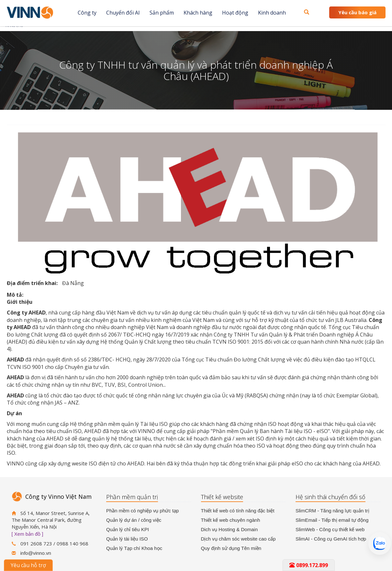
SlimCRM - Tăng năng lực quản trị (332, 511)
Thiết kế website (222, 497)
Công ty (87, 13)
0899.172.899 (309, 565)
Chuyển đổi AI (123, 13)
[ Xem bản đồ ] (28, 534)
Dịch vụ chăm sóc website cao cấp (238, 539)
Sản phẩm (162, 13)
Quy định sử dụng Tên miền (231, 548)
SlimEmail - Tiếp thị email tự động (332, 520)
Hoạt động (235, 13)
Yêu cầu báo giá (357, 12)
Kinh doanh (272, 13)
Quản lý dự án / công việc (134, 520)
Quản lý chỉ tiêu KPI (128, 529)
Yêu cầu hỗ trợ (28, 565)
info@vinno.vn (36, 553)
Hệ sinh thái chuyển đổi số (330, 497)
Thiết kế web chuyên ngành (231, 520)
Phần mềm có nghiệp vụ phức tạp (142, 511)
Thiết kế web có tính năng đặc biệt (238, 511)
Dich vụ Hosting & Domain (230, 529)
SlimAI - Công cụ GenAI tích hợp (331, 539)
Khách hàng (198, 13)
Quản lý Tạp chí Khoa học (134, 548)
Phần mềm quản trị (132, 497)
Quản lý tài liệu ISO (127, 539)
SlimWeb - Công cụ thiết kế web (330, 529)
